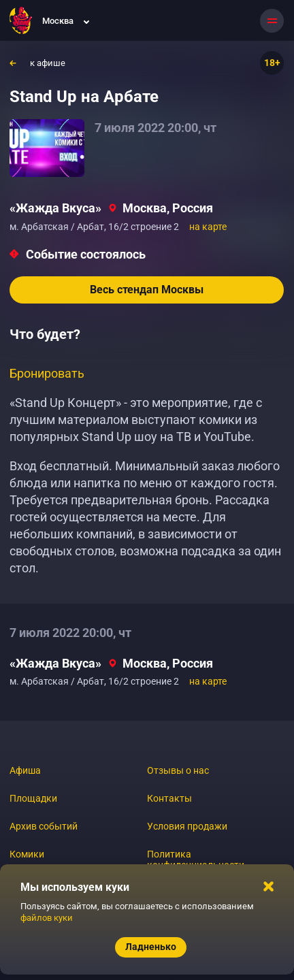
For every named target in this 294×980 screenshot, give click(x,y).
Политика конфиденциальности (196, 860)
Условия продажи (187, 826)
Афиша (25, 770)
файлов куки (47, 918)
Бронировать (47, 373)
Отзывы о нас (178, 770)
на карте (208, 227)
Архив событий (44, 826)
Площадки (33, 798)
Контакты (169, 798)
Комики (27, 854)
